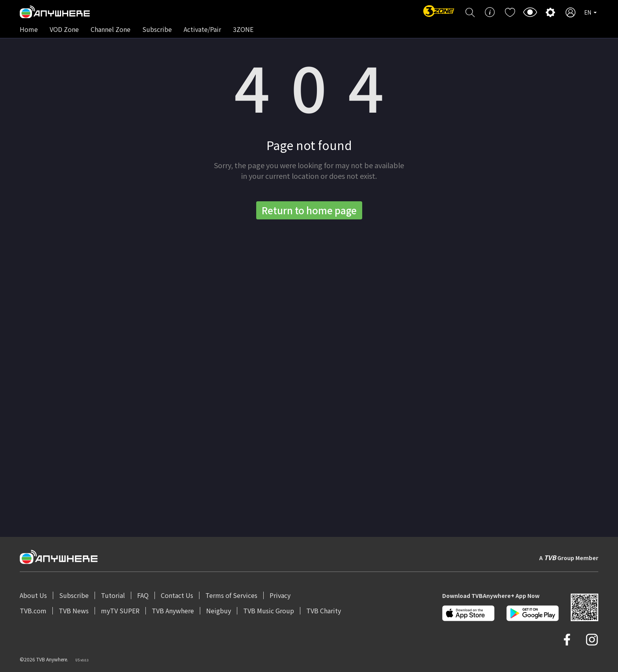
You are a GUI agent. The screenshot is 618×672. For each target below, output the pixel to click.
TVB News (74, 611)
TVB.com (33, 611)
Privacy (280, 595)
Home (29, 29)
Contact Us (177, 595)
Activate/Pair (202, 29)
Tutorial (113, 595)
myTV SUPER (120, 611)
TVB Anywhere (173, 611)
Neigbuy (219, 611)
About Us (33, 595)
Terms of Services (231, 595)
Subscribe (157, 29)
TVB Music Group (269, 611)
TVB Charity (324, 611)
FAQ (143, 595)
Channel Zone (111, 29)
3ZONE (243, 29)
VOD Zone (64, 29)
